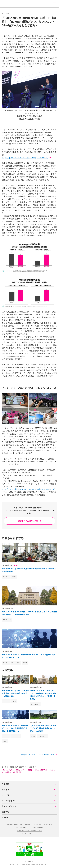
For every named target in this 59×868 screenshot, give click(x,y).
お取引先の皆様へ (38, 827)
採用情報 (5, 812)
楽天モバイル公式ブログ (18, 767)
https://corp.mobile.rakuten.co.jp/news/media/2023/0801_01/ (28, 489)
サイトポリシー (48, 824)
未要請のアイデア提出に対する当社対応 (30, 831)
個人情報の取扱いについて (15, 824)
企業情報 (29, 784)
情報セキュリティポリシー (33, 824)
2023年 (32, 767)
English (5, 817)
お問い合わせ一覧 (28, 865)
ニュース (29, 795)
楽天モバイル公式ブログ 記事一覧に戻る (39, 755)
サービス (29, 790)
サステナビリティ (29, 806)
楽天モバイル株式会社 (6, 4)
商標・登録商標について (23, 827)
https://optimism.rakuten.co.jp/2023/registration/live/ (25, 157)
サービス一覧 (15, 865)
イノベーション (29, 801)
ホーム (4, 767)
